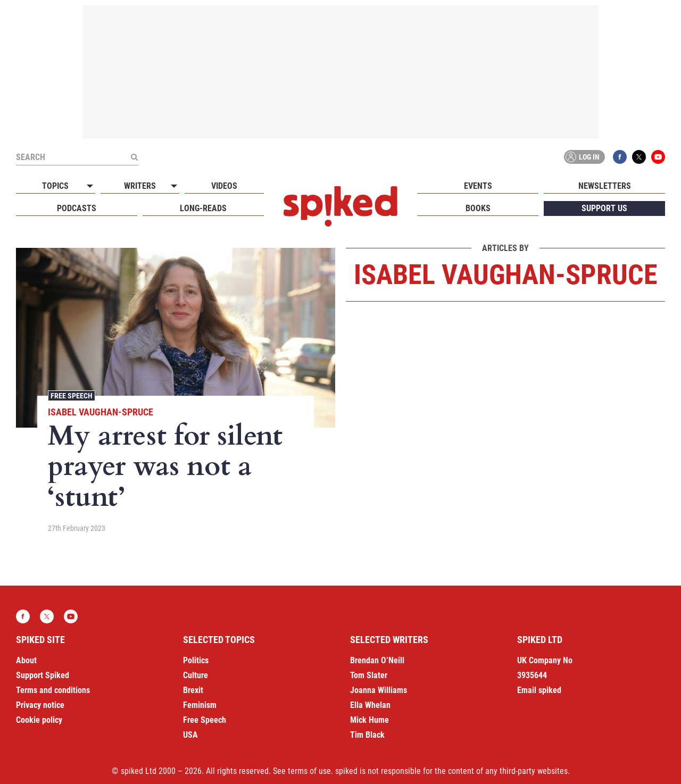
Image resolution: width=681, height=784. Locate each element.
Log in (583, 157)
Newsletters (605, 186)
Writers (140, 186)
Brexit (193, 690)
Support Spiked (43, 675)
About (26, 660)
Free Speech (72, 396)
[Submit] (134, 157)
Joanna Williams (379, 690)
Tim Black (367, 735)
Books (478, 208)
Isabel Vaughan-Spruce (101, 412)
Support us (604, 208)
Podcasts (77, 208)
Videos (224, 186)
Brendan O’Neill (377, 660)
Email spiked (539, 690)
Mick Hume (369, 720)
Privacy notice (40, 705)
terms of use (309, 771)
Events (478, 186)
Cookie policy (39, 720)
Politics (196, 660)
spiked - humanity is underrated (340, 206)
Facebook (620, 157)
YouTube (658, 157)
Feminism (200, 705)
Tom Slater (369, 675)
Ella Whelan (370, 705)
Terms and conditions (53, 690)
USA (190, 735)
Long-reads (203, 208)
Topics (55, 186)
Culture (196, 675)
